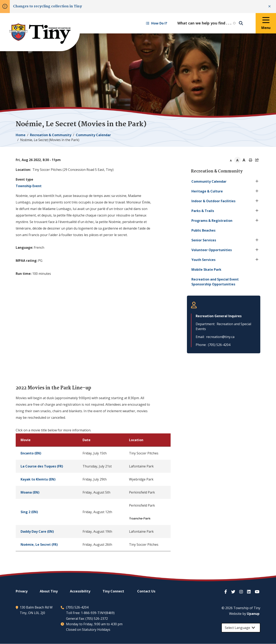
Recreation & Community (51, 135)
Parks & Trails (203, 211)
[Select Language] (241, 628)
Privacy (22, 591)
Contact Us (146, 591)
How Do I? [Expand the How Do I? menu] (157, 23)
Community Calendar (93, 135)
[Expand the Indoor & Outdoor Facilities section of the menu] (257, 201)
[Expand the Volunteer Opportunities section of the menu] (257, 250)
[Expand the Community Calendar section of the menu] (257, 181)
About (49, 591)
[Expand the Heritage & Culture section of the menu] (257, 191)
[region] (93, 492)
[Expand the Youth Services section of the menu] (257, 260)
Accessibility (80, 591)
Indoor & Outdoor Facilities (213, 201)
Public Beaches (203, 230)
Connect (113, 591)
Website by (244, 614)
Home (21, 135)
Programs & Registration (212, 221)
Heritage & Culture (207, 191)
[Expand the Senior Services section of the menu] (257, 240)
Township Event (29, 186)
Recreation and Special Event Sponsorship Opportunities (215, 282)
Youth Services (203, 260)
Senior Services (204, 240)
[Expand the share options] (257, 160)
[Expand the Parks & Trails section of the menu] (257, 211)
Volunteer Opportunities (212, 250)
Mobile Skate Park (206, 270)
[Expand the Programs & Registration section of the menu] (257, 221)
